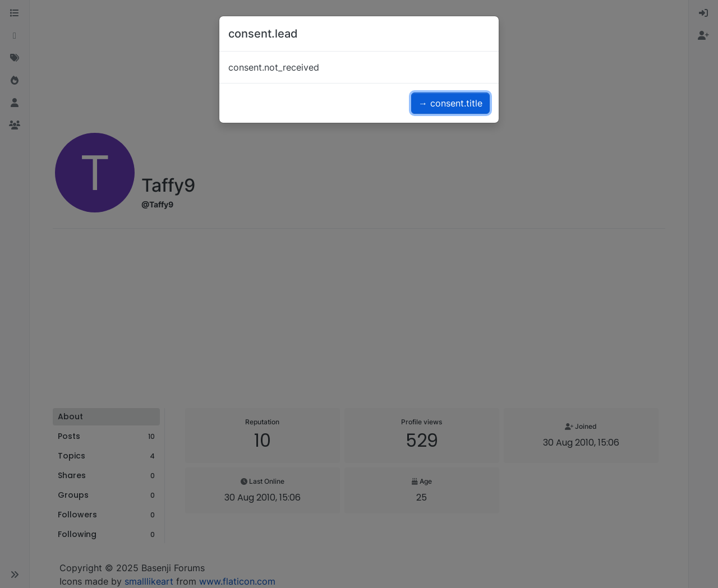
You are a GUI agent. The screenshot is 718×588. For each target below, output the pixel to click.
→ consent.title (450, 103)
